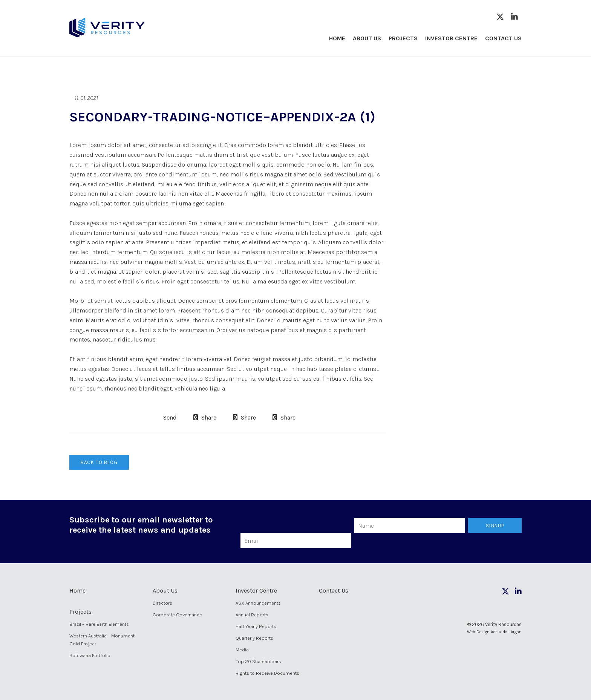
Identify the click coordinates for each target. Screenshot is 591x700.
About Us (367, 38)
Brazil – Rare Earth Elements (99, 624)
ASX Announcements (258, 603)
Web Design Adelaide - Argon (494, 632)
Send (169, 418)
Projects (403, 38)
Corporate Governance (177, 615)
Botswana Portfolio (90, 655)
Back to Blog (99, 462)
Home (337, 38)
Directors (162, 603)
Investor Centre (451, 38)
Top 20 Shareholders (258, 661)
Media (242, 650)
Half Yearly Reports (256, 626)
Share (205, 417)
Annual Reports (252, 615)
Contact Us (503, 38)
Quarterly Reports (254, 638)
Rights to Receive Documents (267, 673)
